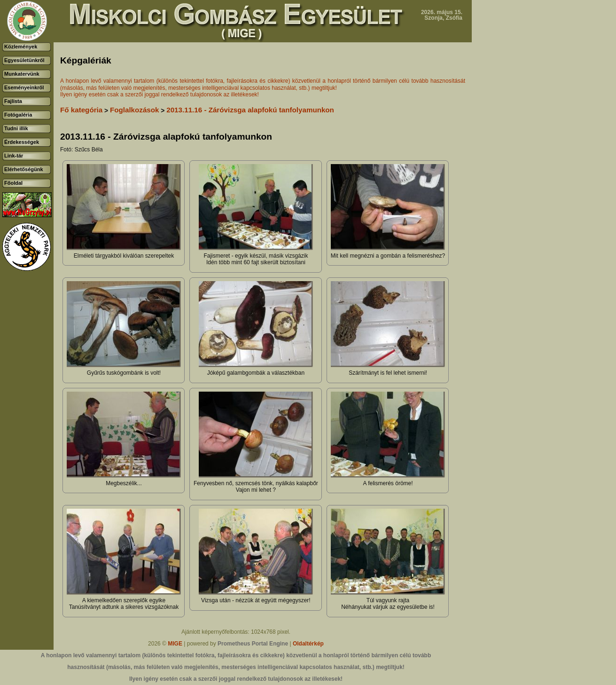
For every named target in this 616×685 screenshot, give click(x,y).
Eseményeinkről (24, 87)
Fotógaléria (18, 115)
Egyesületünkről (24, 60)
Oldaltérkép (308, 644)
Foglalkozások (135, 110)
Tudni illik (16, 128)
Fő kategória (81, 110)
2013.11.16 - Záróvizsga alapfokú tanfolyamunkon (250, 110)
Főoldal (13, 183)
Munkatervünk (22, 74)
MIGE (175, 644)
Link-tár (14, 156)
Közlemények (21, 47)
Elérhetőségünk (24, 169)
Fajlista (13, 101)
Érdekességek (22, 142)
